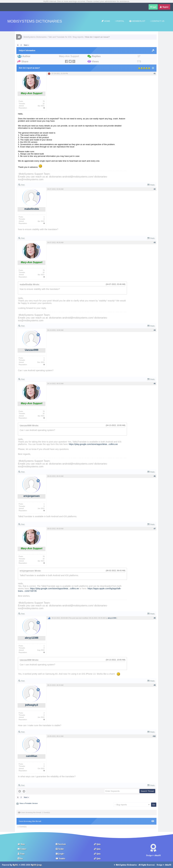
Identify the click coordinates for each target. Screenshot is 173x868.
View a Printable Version (28, 803)
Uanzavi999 (32, 350)
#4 (155, 330)
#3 (155, 242)
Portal (120, 21)
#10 (154, 736)
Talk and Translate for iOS (60, 37)
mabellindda (32, 209)
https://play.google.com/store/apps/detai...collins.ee (93, 444)
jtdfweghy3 (32, 705)
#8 (155, 618)
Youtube (60, 858)
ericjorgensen (32, 496)
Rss (20, 858)
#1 (155, 73)
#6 (155, 476)
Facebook (61, 844)
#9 (155, 685)
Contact (22, 849)
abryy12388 (32, 638)
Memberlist (137, 21)
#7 (155, 529)
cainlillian (32, 756)
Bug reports (78, 37)
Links (97, 844)
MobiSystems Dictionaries (35, 21)
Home (106, 21)
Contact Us (157, 21)
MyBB (15, 865)
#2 (155, 189)
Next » (26, 45)
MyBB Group (36, 865)
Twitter (60, 849)
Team (21, 854)
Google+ (60, 854)
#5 (155, 384)
